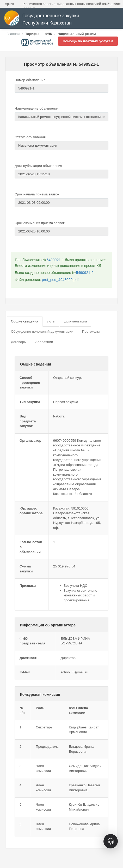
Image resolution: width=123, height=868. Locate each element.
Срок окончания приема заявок (40, 223)
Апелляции (44, 342)
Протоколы (91, 331)
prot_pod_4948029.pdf (60, 280)
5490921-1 (55, 260)
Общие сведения (25, 321)
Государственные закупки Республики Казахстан (41, 19)
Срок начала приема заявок (37, 194)
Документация (76, 321)
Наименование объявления (37, 108)
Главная (13, 34)
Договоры (19, 342)
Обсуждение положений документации (42, 331)
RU (117, 4)
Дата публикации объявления (38, 166)
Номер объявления (30, 80)
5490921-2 (85, 273)
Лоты (51, 321)
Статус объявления (30, 137)
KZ (107, 4)
